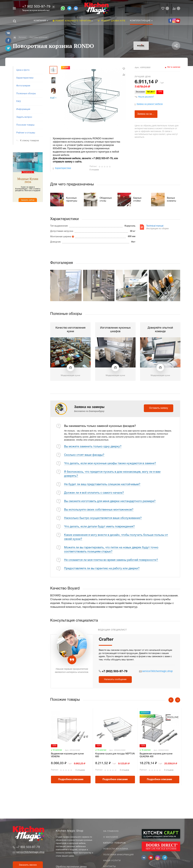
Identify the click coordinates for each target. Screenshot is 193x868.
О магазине (111, 837)
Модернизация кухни (70, 376)
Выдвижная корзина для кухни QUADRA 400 (156, 755)
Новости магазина (116, 849)
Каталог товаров (115, 843)
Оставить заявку (159, 408)
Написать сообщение (115, 679)
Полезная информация (118, 855)
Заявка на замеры (147, 114)
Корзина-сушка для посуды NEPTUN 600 (115, 755)
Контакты (110, 867)
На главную (111, 831)
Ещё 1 (53, 98)
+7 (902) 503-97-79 (115, 671)
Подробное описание (71, 780)
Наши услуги (112, 861)
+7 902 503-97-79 (36, 7)
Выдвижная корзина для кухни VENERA (67, 755)
